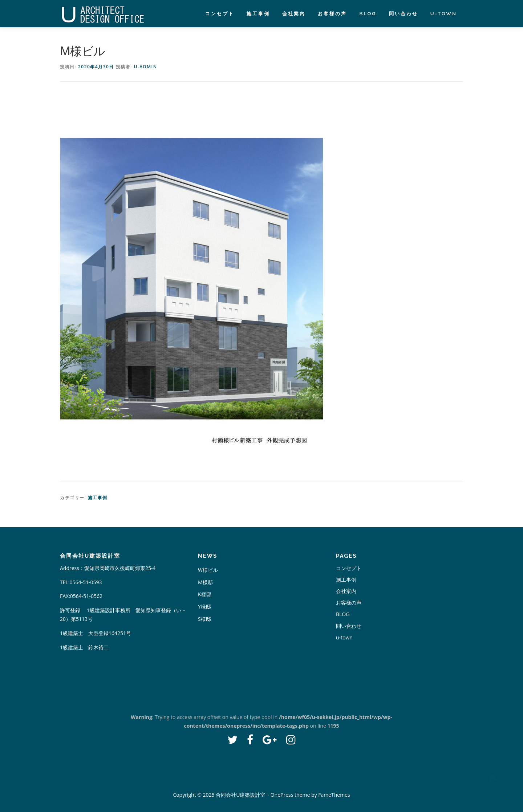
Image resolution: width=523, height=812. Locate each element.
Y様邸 (204, 607)
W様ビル (208, 570)
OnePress (282, 795)
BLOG (368, 14)
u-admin (145, 67)
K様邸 (205, 594)
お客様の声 (332, 14)
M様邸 (205, 582)
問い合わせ (404, 14)
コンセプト (220, 14)
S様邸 (204, 619)
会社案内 (294, 14)
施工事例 (258, 14)
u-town (444, 14)
